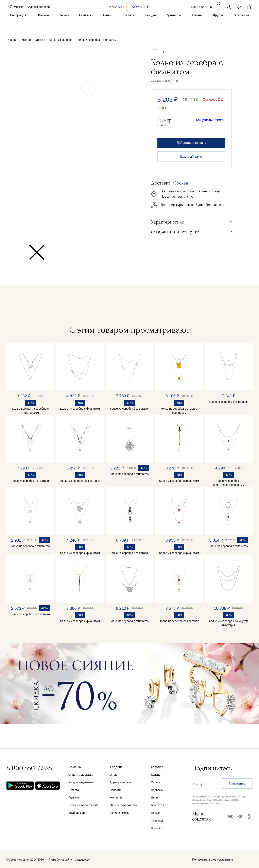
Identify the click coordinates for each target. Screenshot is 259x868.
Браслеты (128, 26)
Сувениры (173, 26)
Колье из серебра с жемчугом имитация (229, 623)
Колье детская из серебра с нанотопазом (30, 411)
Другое (218, 26)
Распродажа (19, 26)
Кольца (44, 26)
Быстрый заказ (192, 157)
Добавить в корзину (191, 143)
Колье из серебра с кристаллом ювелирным (229, 483)
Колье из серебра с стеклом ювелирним (179, 411)
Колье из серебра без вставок (129, 409)
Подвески (86, 26)
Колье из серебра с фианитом (80, 409)
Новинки (197, 26)
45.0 (164, 125)
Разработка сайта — (62, 860)
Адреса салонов (39, 12)
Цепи (107, 26)
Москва (15, 12)
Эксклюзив (241, 26)
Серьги (64, 26)
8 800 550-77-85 (201, 12)
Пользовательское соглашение (213, 860)
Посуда (150, 26)
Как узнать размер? (211, 120)
